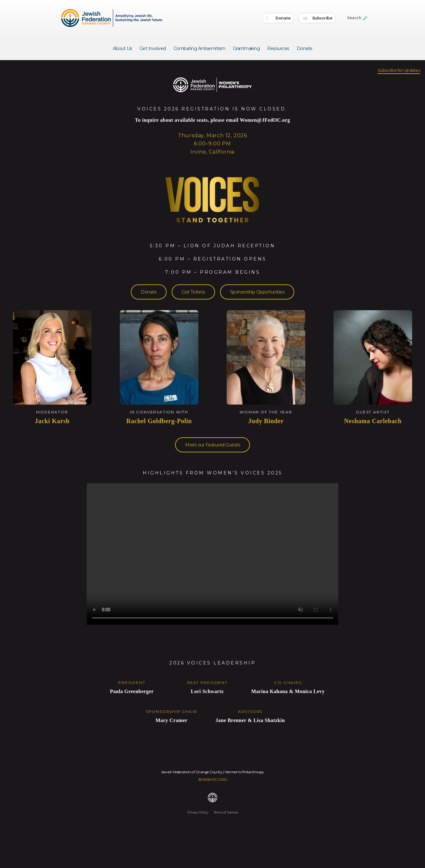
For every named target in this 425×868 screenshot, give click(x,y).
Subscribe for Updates (399, 70)
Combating (199, 48)
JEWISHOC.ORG (213, 779)
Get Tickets (193, 292)
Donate (279, 18)
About (122, 48)
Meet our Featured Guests (213, 445)
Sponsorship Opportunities (257, 292)
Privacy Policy (198, 812)
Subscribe (318, 18)
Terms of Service (226, 812)
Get (153, 48)
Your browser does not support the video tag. (213, 554)
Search (357, 18)
